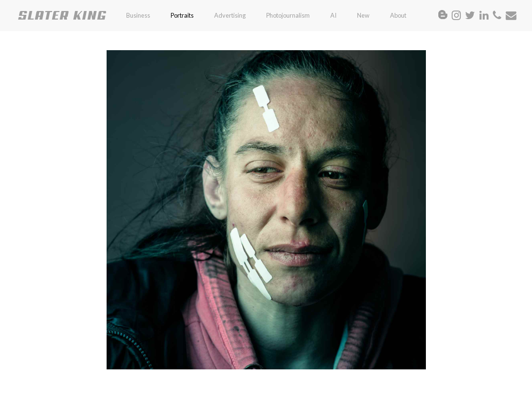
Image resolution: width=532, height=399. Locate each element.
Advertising (230, 15)
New (363, 15)
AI (333, 15)
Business (138, 15)
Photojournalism (288, 15)
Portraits (182, 15)
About (398, 15)
